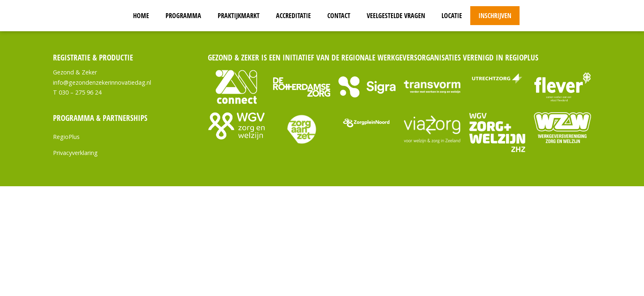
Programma (183, 16)
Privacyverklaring (75, 153)
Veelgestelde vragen (396, 16)
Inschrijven (495, 16)
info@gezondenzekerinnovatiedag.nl (102, 82)
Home (141, 16)
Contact (339, 16)
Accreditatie (293, 16)
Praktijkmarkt (239, 16)
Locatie (452, 16)
